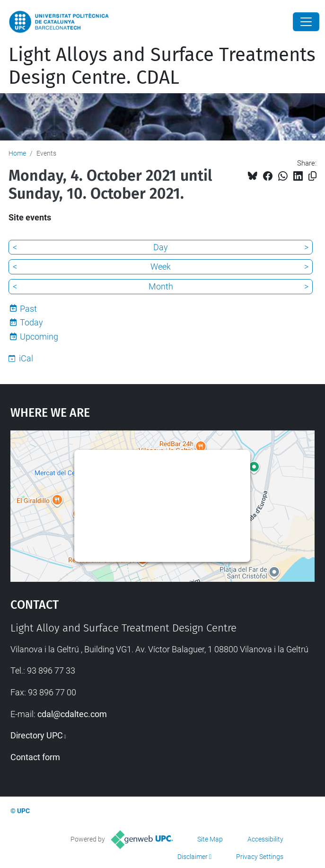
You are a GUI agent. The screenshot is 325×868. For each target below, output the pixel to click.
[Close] (306, 22)
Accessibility (265, 839)
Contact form (35, 757)
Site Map (210, 839)
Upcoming (39, 337)
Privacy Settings (260, 857)
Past (28, 309)
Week (161, 267)
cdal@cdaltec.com (72, 714)
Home (17, 153)
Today (31, 322)
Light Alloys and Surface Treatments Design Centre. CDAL (162, 66)
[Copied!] (312, 176)
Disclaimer (193, 857)
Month (161, 286)
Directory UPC (37, 735)
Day (161, 247)
